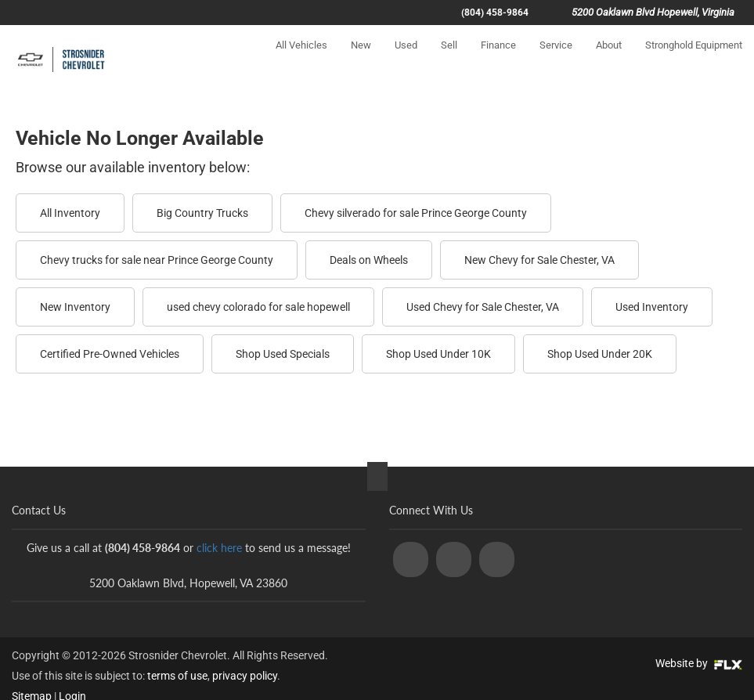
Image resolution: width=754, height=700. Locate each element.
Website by (699, 663)
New (361, 60)
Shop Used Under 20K (600, 354)
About (609, 60)
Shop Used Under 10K (438, 354)
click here (219, 548)
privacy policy (245, 676)
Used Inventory (652, 307)
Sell (449, 60)
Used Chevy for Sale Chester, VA (483, 307)
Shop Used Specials (283, 354)
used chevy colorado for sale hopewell (258, 307)
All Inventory (70, 213)
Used (406, 60)
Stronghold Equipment (694, 60)
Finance (498, 60)
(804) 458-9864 (495, 13)
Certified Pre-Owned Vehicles (110, 354)
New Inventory (75, 307)
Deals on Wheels (369, 260)
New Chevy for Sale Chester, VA (539, 260)
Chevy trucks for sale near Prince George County (157, 260)
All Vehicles (301, 60)
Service (556, 60)
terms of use (177, 676)
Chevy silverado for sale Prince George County (416, 213)
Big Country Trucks (202, 213)
